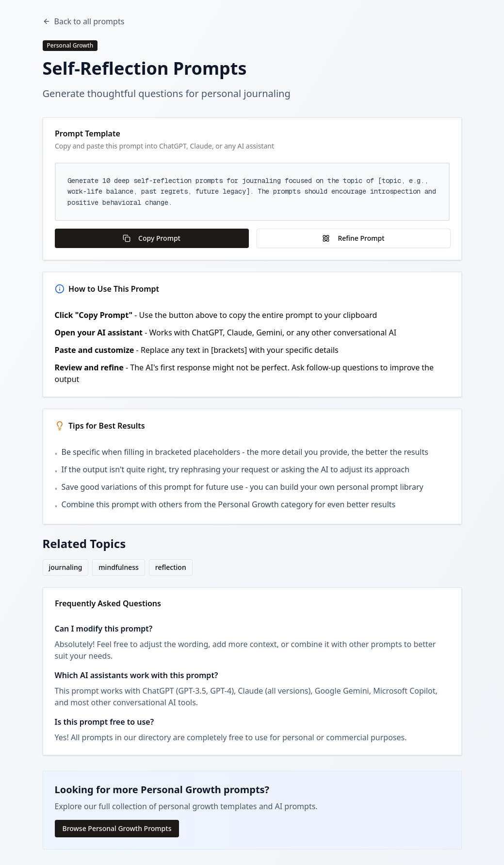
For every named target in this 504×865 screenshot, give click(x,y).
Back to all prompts (84, 21)
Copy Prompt (152, 238)
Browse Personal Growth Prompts (117, 828)
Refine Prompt (353, 238)
